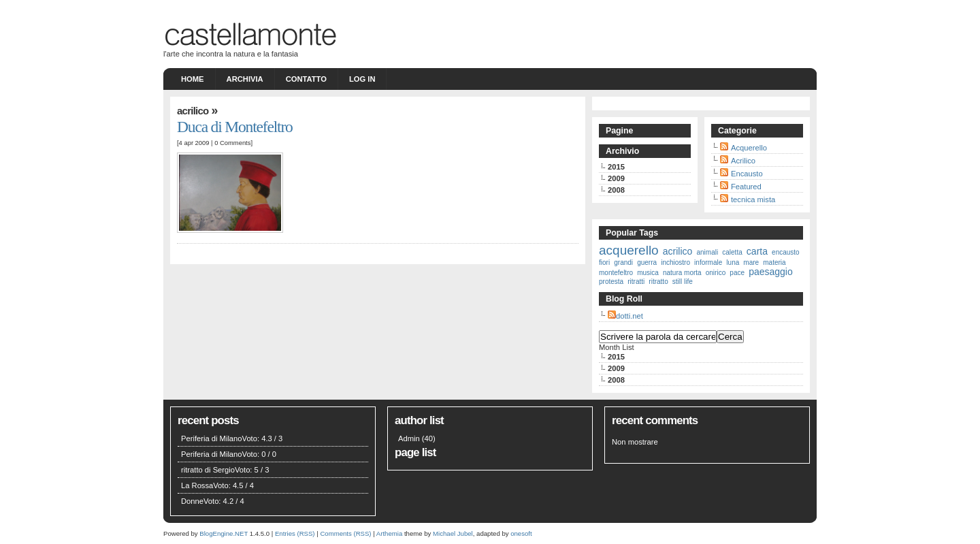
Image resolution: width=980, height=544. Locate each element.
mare (751, 262)
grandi (623, 262)
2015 (616, 167)
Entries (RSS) (295, 533)
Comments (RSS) (345, 533)
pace (737, 273)
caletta (732, 252)
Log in (362, 79)
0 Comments (232, 143)
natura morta (682, 273)
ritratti (636, 282)
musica (648, 273)
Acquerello (749, 148)
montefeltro (616, 273)
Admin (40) (417, 438)
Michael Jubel (453, 533)
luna (733, 262)
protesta (611, 282)
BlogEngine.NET (224, 533)
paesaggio (771, 272)
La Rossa (197, 485)
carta (757, 251)
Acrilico (193, 111)
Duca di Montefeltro (235, 127)
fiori (604, 262)
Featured (746, 187)
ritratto (658, 282)
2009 (616, 178)
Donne (192, 501)
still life (683, 282)
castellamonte (249, 32)
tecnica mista (753, 199)
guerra (647, 262)
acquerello (629, 250)
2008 (616, 190)
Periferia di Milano (212, 438)
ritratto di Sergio (208, 470)
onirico (716, 273)
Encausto (747, 174)
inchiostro (675, 262)
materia (774, 262)
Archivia (245, 79)
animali (707, 252)
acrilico (678, 251)
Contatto (306, 79)
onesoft (521, 533)
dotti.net (630, 316)
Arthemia (389, 533)
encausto (786, 252)
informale (708, 262)
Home (193, 79)
